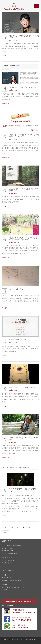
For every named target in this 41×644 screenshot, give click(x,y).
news (10, 40)
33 (18, 527)
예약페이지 (11, 560)
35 (29, 527)
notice (15, 40)
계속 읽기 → (6, 56)
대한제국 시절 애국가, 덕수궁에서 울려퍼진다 (23, 489)
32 (12, 527)
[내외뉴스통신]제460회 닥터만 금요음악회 (23, 87)
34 (23, 527)
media (11, 90)
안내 (11, 558)
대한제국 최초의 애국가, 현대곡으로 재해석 (23, 387)
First (6, 527)
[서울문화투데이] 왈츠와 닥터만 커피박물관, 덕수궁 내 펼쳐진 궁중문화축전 (23, 239)
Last (6, 532)
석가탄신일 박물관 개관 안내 (18, 340)
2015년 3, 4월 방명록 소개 (18, 289)
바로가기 (10, 563)
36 (34, 527)
